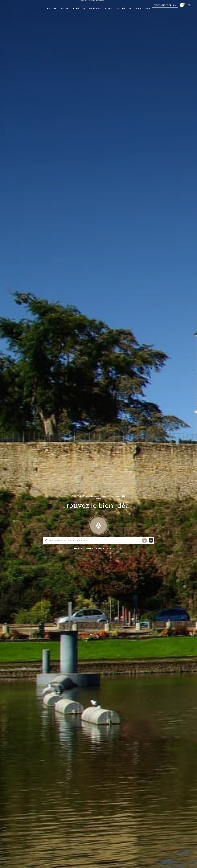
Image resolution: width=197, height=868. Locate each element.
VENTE (65, 8)
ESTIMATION (124, 8)
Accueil (51, 8)
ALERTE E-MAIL (144, 8)
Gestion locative (101, 8)
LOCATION (79, 8)
